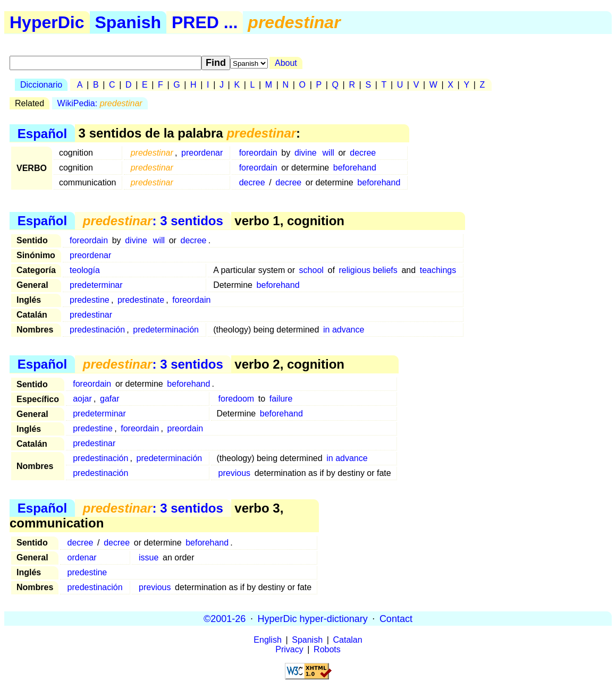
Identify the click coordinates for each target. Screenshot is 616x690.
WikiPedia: (100, 103)
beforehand (355, 168)
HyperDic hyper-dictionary (313, 618)
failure (281, 399)
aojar (82, 399)
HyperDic (47, 22)
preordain (185, 428)
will (328, 153)
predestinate (141, 300)
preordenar (202, 153)
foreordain (258, 153)
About (286, 63)
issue (149, 557)
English (267, 640)
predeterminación (166, 330)
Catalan (348, 640)
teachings (438, 270)
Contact (396, 618)
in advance (344, 330)
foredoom (237, 399)
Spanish (128, 22)
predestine (90, 300)
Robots (327, 649)
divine (306, 153)
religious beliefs (368, 270)
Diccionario (41, 85)
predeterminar (96, 285)
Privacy (289, 649)
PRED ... (205, 22)
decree (363, 153)
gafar (109, 399)
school (311, 270)
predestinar (91, 315)
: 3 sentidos (153, 221)
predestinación (97, 330)
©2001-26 (225, 618)
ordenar (82, 557)
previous (234, 473)
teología (85, 270)
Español (42, 133)
